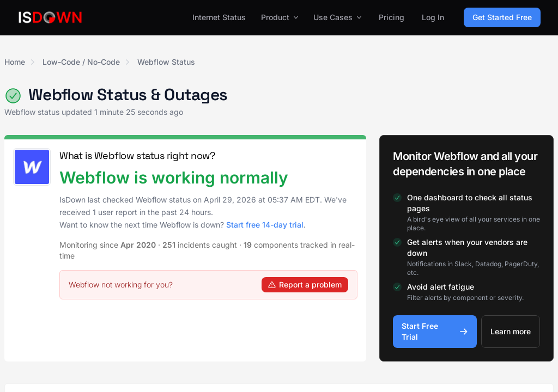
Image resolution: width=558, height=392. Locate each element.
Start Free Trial (435, 331)
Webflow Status (166, 62)
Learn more (511, 331)
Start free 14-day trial (265, 225)
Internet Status (219, 17)
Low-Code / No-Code (81, 62)
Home (15, 62)
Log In (433, 17)
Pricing (392, 17)
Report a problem (305, 284)
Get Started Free (502, 17)
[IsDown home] (50, 17)
